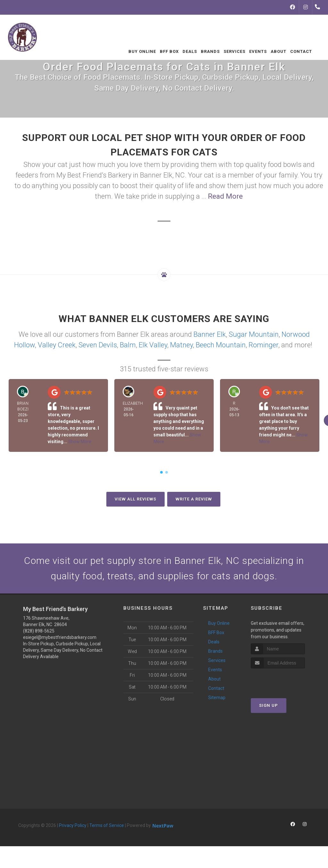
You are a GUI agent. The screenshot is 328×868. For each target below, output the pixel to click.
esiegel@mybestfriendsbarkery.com (60, 637)
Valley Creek (57, 345)
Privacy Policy (73, 825)
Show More (80, 442)
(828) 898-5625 (39, 631)
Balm (128, 345)
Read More (225, 196)
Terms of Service (107, 825)
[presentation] (285, 680)
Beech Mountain (221, 345)
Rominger (263, 345)
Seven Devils (98, 345)
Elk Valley (153, 345)
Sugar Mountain (254, 334)
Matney (181, 345)
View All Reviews (135, 499)
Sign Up (269, 705)
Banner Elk (210, 334)
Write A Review (194, 499)
